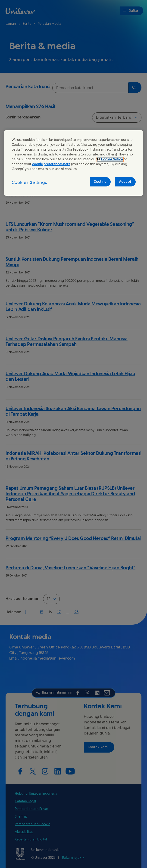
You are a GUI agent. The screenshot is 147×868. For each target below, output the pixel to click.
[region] (74, 163)
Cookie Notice (112, 160)
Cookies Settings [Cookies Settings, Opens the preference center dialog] (29, 183)
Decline (100, 182)
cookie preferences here (51, 164)
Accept (125, 182)
